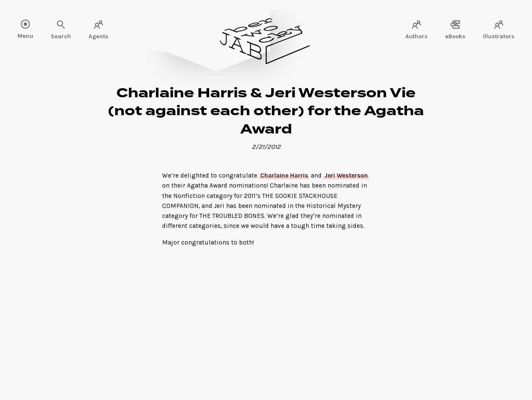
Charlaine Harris (284, 175)
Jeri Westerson (346, 175)
